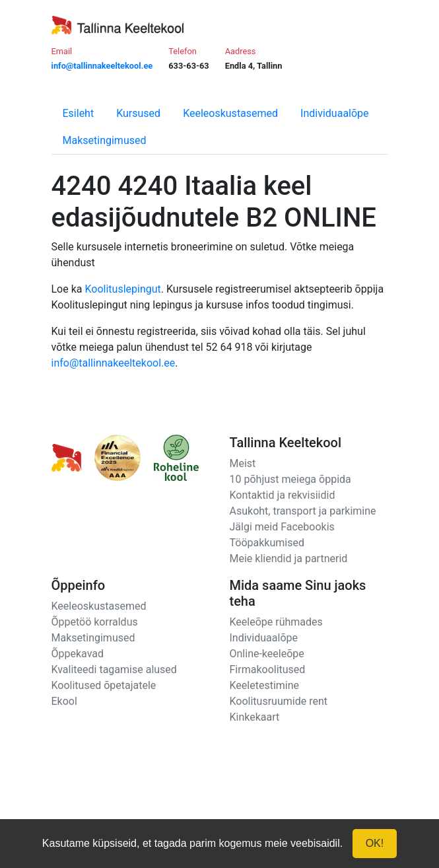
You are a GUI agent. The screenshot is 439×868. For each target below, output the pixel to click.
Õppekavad (78, 654)
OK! (375, 843)
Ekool (64, 701)
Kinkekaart (255, 717)
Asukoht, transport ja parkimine (303, 511)
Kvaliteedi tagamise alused (114, 669)
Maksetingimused (105, 140)
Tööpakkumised (267, 543)
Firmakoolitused (268, 669)
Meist (243, 463)
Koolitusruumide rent (279, 701)
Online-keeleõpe (267, 654)
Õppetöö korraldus (95, 622)
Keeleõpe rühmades (276, 622)
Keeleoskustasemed (230, 113)
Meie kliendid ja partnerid (289, 559)
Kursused (138, 113)
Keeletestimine (265, 685)
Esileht (79, 113)
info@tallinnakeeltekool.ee (114, 363)
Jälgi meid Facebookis (282, 527)
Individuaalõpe (334, 113)
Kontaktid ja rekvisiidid (283, 495)
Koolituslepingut (122, 289)
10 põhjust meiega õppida (290, 479)
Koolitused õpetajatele (104, 685)
